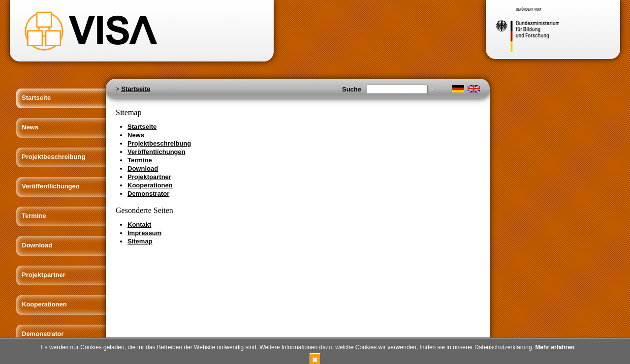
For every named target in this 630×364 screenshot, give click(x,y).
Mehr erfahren (555, 347)
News (30, 127)
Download (37, 245)
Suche (352, 89)
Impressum (144, 233)
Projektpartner (44, 275)
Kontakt (139, 225)
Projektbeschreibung (53, 157)
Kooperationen (44, 304)
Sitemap (140, 241)
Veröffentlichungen (51, 186)
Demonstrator (43, 334)
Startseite (36, 98)
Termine (34, 216)
